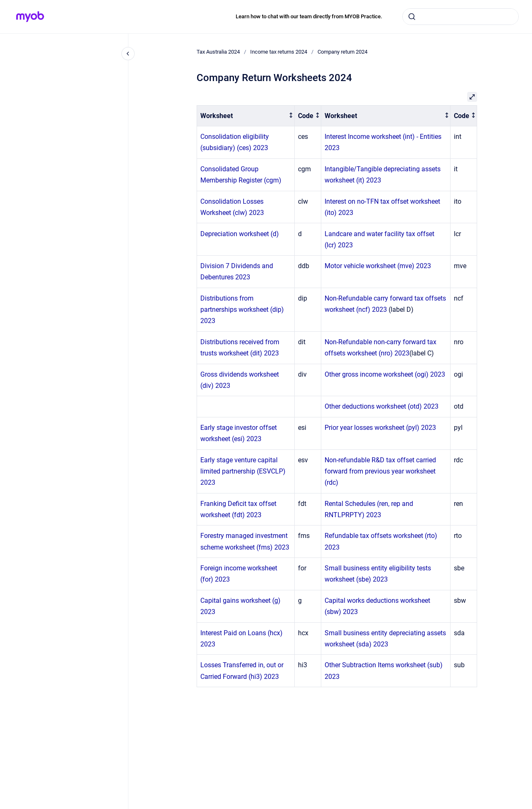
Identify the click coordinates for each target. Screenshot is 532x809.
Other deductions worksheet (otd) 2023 (382, 406)
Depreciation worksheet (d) (240, 234)
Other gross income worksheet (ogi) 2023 (385, 374)
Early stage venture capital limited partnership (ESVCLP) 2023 (243, 471)
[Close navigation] (128, 54)
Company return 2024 (342, 52)
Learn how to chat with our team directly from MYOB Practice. (309, 16)
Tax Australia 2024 (218, 52)
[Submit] (412, 17)
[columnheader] (246, 116)
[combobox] (461, 17)
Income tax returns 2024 (279, 52)
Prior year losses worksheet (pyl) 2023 (380, 428)
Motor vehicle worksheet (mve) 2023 (378, 266)
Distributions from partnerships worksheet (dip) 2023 (242, 310)
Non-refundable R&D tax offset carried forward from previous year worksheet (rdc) (380, 471)
